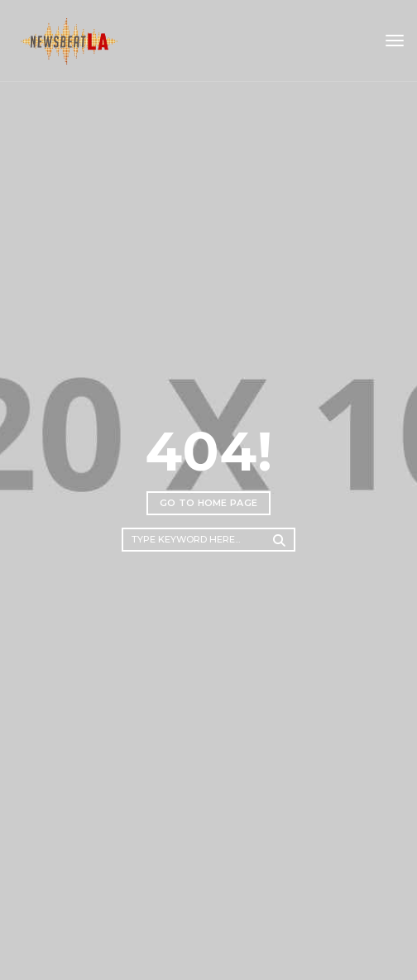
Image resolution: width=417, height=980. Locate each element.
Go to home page (209, 503)
